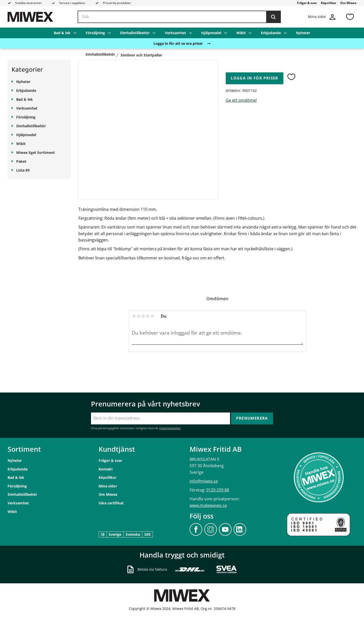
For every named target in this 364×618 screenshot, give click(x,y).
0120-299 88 (218, 490)
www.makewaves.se (208, 505)
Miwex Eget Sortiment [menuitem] (36, 152)
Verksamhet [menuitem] (175, 33)
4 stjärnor (148, 316)
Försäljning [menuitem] (95, 33)
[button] (350, 17)
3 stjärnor (143, 316)
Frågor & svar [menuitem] (307, 3)
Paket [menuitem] (21, 161)
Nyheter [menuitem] (303, 33)
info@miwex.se (204, 481)
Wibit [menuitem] (241, 33)
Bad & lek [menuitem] (62, 33)
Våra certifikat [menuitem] (111, 503)
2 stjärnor (139, 316)
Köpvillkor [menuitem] (328, 3)
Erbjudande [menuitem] (271, 33)
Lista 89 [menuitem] (23, 170)
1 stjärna (134, 316)
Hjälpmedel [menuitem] (211, 33)
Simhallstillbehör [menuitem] (135, 33)
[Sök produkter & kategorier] (179, 17)
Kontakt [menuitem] (106, 469)
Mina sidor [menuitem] (108, 486)
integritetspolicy (170, 428)
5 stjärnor (152, 316)
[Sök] (273, 17)
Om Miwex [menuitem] (348, 3)
